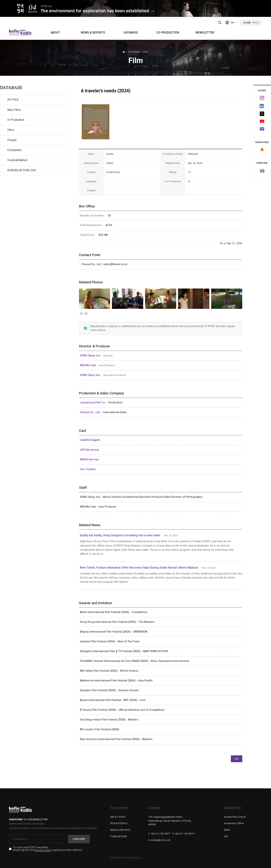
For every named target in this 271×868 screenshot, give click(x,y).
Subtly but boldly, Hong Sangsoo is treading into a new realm (120, 535)
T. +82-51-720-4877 (159, 834)
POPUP (251, 23)
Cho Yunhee (88, 469)
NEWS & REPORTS (93, 33)
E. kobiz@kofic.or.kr (159, 840)
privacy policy (43, 850)
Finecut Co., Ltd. (91, 412)
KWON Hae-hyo (89, 459)
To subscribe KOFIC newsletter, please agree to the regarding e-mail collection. (48, 849)
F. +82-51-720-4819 (183, 834)
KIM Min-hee (88, 365)
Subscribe (79, 839)
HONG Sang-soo (90, 355)
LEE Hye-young (89, 450)
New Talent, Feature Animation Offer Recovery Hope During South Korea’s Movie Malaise (139, 568)
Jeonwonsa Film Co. (93, 402)
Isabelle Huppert (90, 440)
